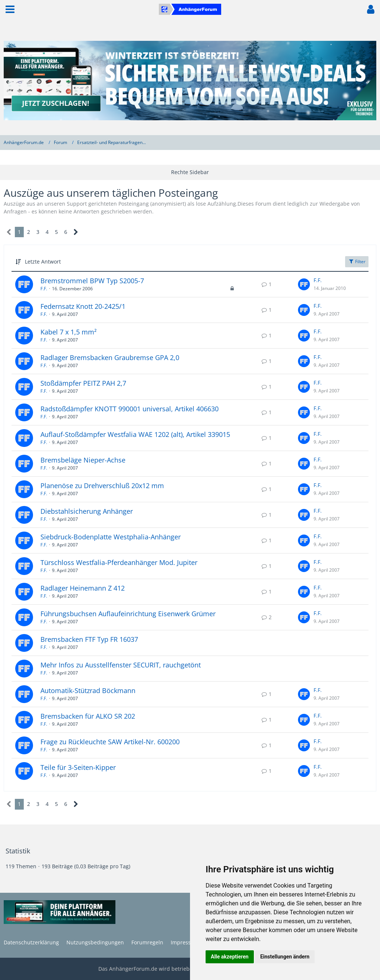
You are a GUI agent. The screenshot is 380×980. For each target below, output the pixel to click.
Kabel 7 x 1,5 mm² (68, 332)
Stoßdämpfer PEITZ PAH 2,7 (83, 383)
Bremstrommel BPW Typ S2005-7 (92, 281)
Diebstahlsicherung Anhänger (87, 511)
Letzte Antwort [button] (43, 262)
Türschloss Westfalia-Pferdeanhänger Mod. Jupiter (119, 562)
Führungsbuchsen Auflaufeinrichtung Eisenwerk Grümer (128, 614)
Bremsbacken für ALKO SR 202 (88, 716)
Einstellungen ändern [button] (285, 957)
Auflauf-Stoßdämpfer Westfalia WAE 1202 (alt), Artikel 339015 (135, 434)
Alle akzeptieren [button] (230, 957)
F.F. (44, 289)
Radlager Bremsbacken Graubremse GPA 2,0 (110, 357)
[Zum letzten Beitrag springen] (304, 284)
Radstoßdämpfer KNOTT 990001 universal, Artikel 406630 (130, 409)
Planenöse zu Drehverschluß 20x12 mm (102, 486)
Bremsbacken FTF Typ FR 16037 (89, 639)
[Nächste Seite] (76, 232)
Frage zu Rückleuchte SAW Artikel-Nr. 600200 (110, 742)
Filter (357, 262)
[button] (10, 9)
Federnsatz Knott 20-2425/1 (83, 306)
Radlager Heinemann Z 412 (83, 588)
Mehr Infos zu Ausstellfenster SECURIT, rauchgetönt (121, 665)
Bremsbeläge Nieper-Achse (83, 460)
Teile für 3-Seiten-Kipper (78, 767)
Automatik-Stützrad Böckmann (88, 690)
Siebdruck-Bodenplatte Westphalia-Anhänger (111, 537)
